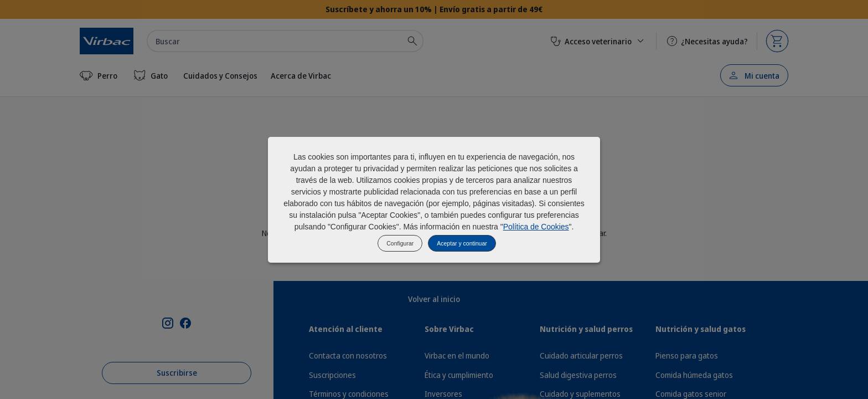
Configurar (400, 243)
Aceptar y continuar (462, 243)
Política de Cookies (536, 227)
